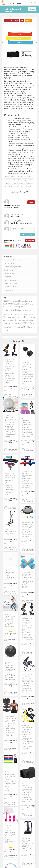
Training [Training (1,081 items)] (26, 323)
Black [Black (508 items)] (19, 304)
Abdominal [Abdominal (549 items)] (7, 301)
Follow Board (30, 240)
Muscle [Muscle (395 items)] (22, 314)
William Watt (13, 692)
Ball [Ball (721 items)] (33, 301)
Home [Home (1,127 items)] (28, 310)
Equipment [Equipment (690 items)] (20, 307)
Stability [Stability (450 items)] (14, 320)
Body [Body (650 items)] (27, 304)
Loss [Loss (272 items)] (9, 314)
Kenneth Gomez (31, 549)
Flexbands (28, 177)
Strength (30, 183)
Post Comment (27, 234)
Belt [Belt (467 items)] (15, 304)
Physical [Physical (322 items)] (31, 314)
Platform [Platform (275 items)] (12, 317)
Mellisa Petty (12, 507)
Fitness (20, 177)
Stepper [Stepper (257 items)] (24, 320)
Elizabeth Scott (30, 500)
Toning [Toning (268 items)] (11, 323)
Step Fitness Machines (11, 287)
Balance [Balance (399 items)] (28, 301)
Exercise (14, 177)
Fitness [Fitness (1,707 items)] (19, 310)
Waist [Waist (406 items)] (5, 327)
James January (30, 601)
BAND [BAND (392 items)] (5, 304)
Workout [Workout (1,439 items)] (26, 327)
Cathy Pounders (31, 449)
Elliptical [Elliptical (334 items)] (12, 307)
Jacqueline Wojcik (31, 394)
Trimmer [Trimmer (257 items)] (34, 323)
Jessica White (13, 855)
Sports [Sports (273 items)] (9, 320)
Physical (8, 183)
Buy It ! (28, 21)
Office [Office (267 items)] (26, 314)
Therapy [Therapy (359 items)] (5, 323)
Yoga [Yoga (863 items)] (5, 330)
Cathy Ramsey (13, 449)
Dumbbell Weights (10, 263)
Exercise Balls (8, 270)
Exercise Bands (9, 273)
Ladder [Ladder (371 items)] (5, 314)
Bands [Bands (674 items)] (10, 304)
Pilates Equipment (10, 280)
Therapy (16, 186)
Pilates (14, 183)
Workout (30, 186)
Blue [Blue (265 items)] (23, 304)
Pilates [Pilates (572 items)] (6, 317)
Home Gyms (8, 277)
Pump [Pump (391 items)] (22, 317)
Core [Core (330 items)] (31, 304)
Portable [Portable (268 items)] (17, 317)
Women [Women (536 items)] (17, 327)
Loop (24, 180)
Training (23, 186)
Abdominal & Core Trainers (13, 260)
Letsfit (19, 180)
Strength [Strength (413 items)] (30, 320)
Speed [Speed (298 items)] (5, 320)
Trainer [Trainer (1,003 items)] (17, 323)
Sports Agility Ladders (11, 283)
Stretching (8, 186)
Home (7, 180)
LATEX (13, 180)
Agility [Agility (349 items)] (23, 301)
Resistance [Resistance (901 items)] (30, 317)
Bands (7, 177)
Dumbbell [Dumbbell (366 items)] (6, 307)
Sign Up (32, 9)
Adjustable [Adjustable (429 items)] (17, 301)
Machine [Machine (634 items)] (15, 314)
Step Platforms (9, 290)
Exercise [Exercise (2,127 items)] (9, 310)
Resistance (22, 183)
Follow (31, 202)
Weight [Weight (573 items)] (10, 327)
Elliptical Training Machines (13, 267)
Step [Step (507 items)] (19, 320)
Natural (30, 180)
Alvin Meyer (12, 395)
